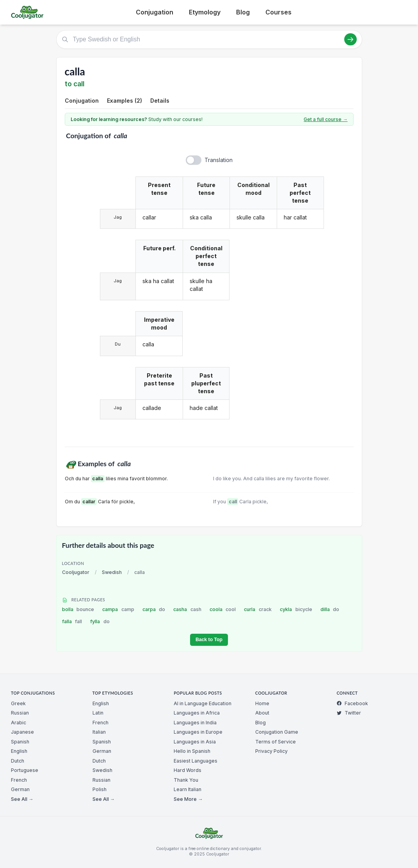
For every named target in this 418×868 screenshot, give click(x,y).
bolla (78, 609)
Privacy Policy (271, 751)
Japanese (22, 732)
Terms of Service (276, 742)
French (19, 780)
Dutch (18, 761)
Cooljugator (76, 572)
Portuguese (25, 770)
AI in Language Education (203, 703)
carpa (154, 609)
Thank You (186, 780)
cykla (296, 609)
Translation (219, 160)
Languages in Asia (195, 742)
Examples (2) (125, 101)
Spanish (20, 742)
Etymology (205, 12)
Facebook (352, 703)
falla (72, 621)
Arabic (19, 723)
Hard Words (188, 770)
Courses (278, 12)
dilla (330, 609)
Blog (243, 12)
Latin (98, 713)
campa (118, 609)
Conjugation (155, 12)
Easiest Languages (196, 761)
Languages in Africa (197, 713)
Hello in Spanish (192, 751)
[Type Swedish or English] (209, 39)
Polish (100, 789)
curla (258, 609)
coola (223, 609)
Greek (18, 703)
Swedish (112, 572)
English (19, 751)
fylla (100, 621)
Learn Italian (188, 789)
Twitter (349, 713)
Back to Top (209, 640)
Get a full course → (326, 119)
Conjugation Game (277, 732)
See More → (188, 799)
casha (187, 609)
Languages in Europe (198, 732)
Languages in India (195, 723)
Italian (99, 732)
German (20, 789)
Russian (20, 713)
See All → (22, 799)
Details (160, 101)
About (262, 713)
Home (262, 703)
